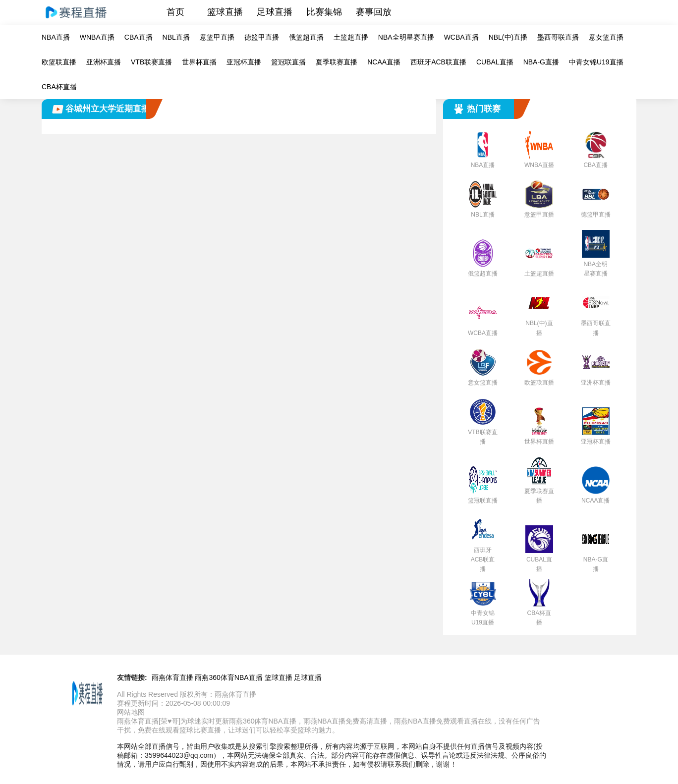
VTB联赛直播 (151, 62)
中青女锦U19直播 (596, 62)
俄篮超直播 (306, 37)
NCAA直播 (384, 62)
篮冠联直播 (288, 62)
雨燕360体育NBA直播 (228, 677)
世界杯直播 (199, 62)
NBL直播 (176, 37)
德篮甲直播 (262, 37)
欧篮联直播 (59, 62)
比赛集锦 (324, 12)
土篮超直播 (351, 37)
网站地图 (131, 712)
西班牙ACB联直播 (438, 62)
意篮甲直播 (217, 37)
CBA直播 (139, 37)
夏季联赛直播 (337, 62)
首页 (175, 12)
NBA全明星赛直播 (406, 37)
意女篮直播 (606, 37)
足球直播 (275, 12)
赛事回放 (374, 12)
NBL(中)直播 (508, 37)
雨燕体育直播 (172, 677)
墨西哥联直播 (558, 37)
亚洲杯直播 (104, 62)
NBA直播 (56, 37)
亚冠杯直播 (244, 62)
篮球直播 (225, 12)
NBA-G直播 (541, 62)
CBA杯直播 (59, 87)
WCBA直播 (461, 37)
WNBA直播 (97, 37)
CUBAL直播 (495, 62)
